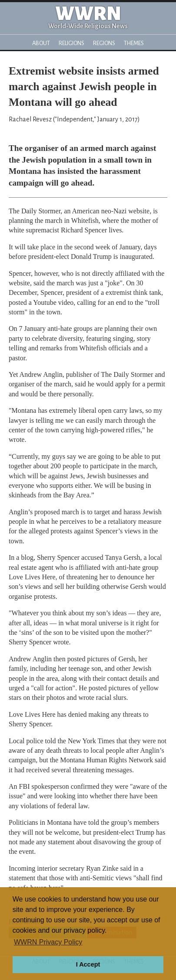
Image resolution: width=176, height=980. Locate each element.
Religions (71, 43)
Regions (104, 43)
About (41, 43)
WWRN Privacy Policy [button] (48, 942)
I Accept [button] (88, 964)
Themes (134, 43)
